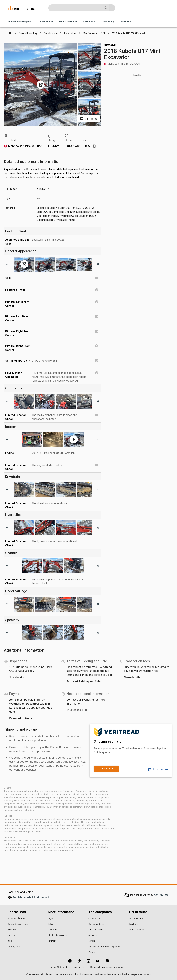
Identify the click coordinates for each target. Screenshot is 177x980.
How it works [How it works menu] (69, 22)
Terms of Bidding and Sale (84, 681)
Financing (108, 22)
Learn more (158, 769)
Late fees (15, 708)
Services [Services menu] (90, 22)
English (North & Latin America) (33, 897)
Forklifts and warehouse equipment (105, 947)
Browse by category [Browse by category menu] (21, 22)
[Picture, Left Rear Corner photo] (97, 317)
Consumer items (96, 924)
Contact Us (161, 895)
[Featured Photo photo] (97, 290)
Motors (92, 941)
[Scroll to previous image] (7, 264)
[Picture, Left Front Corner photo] (97, 302)
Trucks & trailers (96, 930)
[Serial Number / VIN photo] (97, 361)
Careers (11, 935)
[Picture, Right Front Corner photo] (97, 346)
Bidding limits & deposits (60, 935)
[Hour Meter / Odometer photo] (97, 373)
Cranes (92, 952)
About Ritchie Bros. (16, 918)
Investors (12, 930)
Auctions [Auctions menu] (47, 22)
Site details (17, 677)
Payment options (21, 718)
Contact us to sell (137, 930)
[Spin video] (97, 278)
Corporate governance (18, 924)
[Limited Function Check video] (97, 415)
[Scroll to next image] (98, 264)
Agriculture (94, 935)
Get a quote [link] (106, 769)
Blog (10, 941)
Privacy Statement (58, 967)
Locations (125, 22)
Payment (52, 941)
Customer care (136, 918)
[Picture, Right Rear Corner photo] (97, 331)
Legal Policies (79, 967)
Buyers (51, 918)
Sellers (51, 924)
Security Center (15, 947)
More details (132, 677)
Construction (95, 918)
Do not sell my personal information (107, 967)
